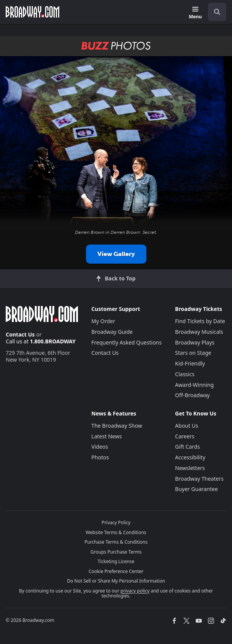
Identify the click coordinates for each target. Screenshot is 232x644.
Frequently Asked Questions (127, 342)
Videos (100, 447)
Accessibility (190, 457)
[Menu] (195, 13)
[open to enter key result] (217, 12)
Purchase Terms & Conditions (116, 542)
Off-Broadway (192, 395)
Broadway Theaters (199, 479)
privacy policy (135, 591)
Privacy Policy (116, 522)
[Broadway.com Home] (32, 12)
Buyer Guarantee (196, 489)
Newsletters (190, 468)
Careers (185, 436)
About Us (187, 426)
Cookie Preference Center (116, 571)
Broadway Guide (112, 332)
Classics (185, 374)
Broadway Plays (195, 342)
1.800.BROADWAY (53, 341)
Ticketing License (116, 561)
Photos (100, 457)
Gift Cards (187, 447)
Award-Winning (194, 385)
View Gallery (116, 254)
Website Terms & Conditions (116, 532)
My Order (103, 321)
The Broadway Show (117, 426)
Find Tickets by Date (200, 321)
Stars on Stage (193, 353)
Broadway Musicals (199, 332)
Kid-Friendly (190, 363)
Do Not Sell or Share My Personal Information (116, 581)
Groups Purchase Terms (116, 552)
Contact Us (20, 334)
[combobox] (214, 12)
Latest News (107, 436)
